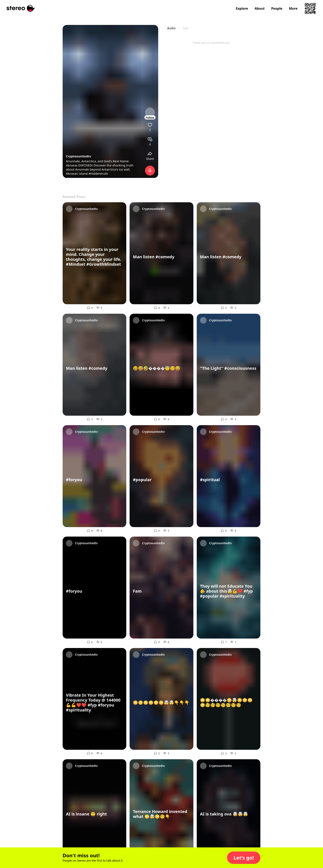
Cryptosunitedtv (78, 156)
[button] (244, 858)
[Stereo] (21, 8)
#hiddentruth (98, 173)
